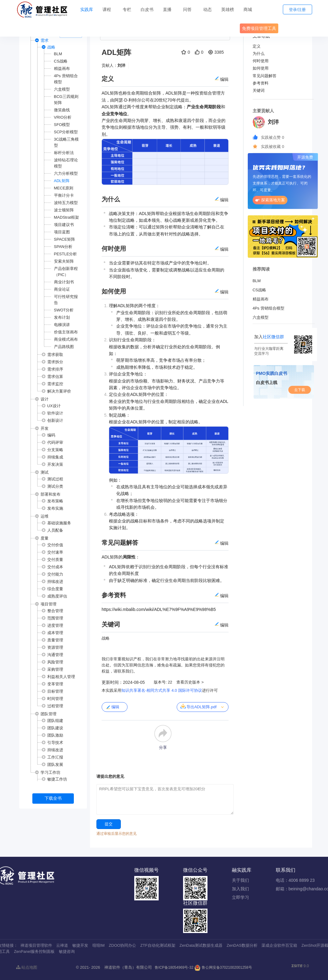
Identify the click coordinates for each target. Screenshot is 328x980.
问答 (187, 9)
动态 (207, 9)
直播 (167, 9)
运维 (45, 516)
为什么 (259, 54)
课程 (107, 9)
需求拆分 (55, 362)
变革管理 (55, 684)
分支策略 (55, 450)
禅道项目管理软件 (36, 945)
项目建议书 (64, 225)
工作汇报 (55, 757)
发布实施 (55, 508)
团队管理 (49, 714)
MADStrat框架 (67, 217)
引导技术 (55, 743)
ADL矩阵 (62, 181)
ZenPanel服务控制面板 (34, 951)
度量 (45, 538)
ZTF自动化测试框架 (158, 945)
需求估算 (55, 377)
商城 (248, 9)
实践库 (87, 9)
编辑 (112, 707)
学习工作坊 (50, 772)
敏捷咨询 (67, 951)
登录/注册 (297, 10)
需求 (45, 40)
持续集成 (55, 457)
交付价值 (55, 545)
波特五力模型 (66, 203)
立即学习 (240, 897)
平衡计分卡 (64, 195)
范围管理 (55, 618)
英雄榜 (228, 9)
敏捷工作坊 (57, 779)
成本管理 (55, 633)
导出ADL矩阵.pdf (199, 706)
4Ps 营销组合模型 (269, 308)
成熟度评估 (57, 596)
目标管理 (55, 691)
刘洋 (121, 65)
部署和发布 (50, 494)
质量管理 (55, 640)
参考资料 (261, 83)
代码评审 (55, 442)
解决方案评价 (59, 391)
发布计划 (62, 317)
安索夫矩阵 (64, 261)
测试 (45, 472)
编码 (51, 435)
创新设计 (55, 420)
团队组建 (55, 721)
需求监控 (55, 384)
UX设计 (54, 406)
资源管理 (55, 647)
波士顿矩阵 (64, 210)
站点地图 (27, 967)
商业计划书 (64, 282)
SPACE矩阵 (65, 239)
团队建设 (55, 728)
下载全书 (53, 798)
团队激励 (55, 735)
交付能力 (55, 574)
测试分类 (55, 486)
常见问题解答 (265, 76)
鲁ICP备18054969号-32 (174, 967)
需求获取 (55, 355)
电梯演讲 (62, 325)
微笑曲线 (62, 110)
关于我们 (240, 880)
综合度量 (55, 589)
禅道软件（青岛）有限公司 (128, 967)
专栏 (127, 9)
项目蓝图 (62, 232)
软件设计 (55, 413)
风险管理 (55, 662)
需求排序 (55, 369)
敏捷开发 (80, 945)
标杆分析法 (64, 153)
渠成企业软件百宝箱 (279, 945)
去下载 (300, 390)
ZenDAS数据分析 (242, 945)
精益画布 (62, 68)
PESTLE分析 (66, 254)
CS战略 (61, 61)
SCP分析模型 (66, 132)
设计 (45, 399)
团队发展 (55, 765)
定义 (257, 46)
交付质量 (55, 560)
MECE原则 (64, 188)
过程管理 (55, 706)
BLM (58, 54)
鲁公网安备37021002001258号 (223, 967)
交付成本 (55, 567)
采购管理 (55, 669)
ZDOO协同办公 (123, 945)
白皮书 (147, 9)
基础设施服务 (59, 523)
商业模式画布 (66, 339)
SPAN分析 (63, 247)
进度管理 (55, 625)
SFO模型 (62, 125)
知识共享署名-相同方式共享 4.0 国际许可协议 (162, 690)
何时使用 (261, 61)
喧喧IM (99, 945)
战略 (51, 47)
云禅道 (62, 945)
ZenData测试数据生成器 (201, 945)
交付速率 (55, 552)
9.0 (300, 966)
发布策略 (55, 501)
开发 (45, 428)
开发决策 (55, 464)
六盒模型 (62, 89)
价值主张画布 (66, 332)
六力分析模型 (66, 173)
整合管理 (55, 611)
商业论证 (62, 289)
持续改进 (55, 582)
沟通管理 (55, 655)
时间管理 (55, 699)
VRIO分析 (63, 117)
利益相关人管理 (61, 677)
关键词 (259, 90)
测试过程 (55, 479)
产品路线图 (64, 347)
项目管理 (49, 604)
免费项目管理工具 (259, 28)
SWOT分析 (64, 310)
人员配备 (55, 530)
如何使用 (261, 68)
